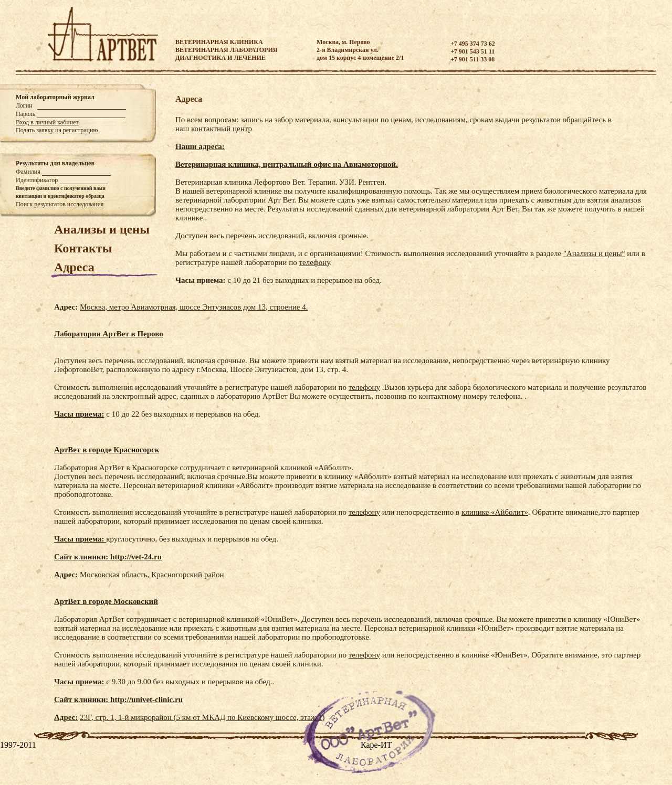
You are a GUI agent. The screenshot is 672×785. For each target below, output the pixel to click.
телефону (314, 262)
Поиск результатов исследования (60, 204)
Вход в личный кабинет (47, 122)
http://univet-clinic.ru (146, 699)
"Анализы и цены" (594, 253)
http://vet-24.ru (136, 557)
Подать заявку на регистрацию (57, 130)
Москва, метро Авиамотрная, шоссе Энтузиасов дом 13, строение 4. (194, 307)
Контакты (83, 248)
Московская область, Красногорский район (152, 575)
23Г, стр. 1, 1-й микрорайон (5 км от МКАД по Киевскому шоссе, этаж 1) (202, 717)
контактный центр (222, 129)
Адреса (74, 267)
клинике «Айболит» (495, 512)
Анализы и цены (102, 229)
